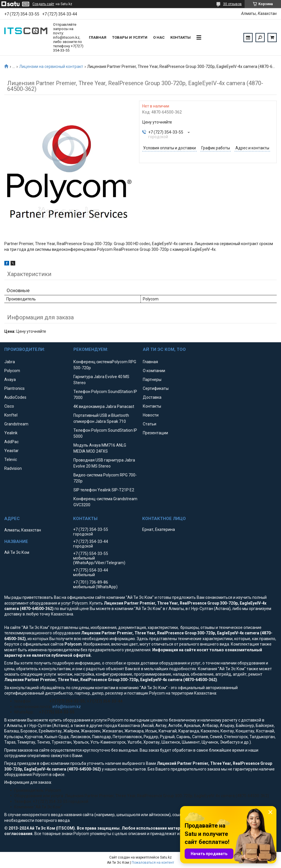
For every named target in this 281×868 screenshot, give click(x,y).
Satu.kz (166, 857)
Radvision (13, 468)
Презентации (155, 433)
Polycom (12, 371)
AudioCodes (15, 397)
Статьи (150, 424)
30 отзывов (232, 4)
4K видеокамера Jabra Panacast (104, 406)
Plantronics (14, 388)
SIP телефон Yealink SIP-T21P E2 (104, 490)
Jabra (10, 362)
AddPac (11, 442)
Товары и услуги (130, 37)
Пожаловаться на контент (153, 863)
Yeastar (11, 451)
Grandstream (16, 424)
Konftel (11, 415)
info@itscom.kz (67, 707)
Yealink (11, 433)
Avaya (10, 380)
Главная (98, 37)
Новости (151, 415)
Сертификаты (156, 388)
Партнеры (152, 380)
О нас (159, 37)
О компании (154, 371)
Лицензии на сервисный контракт (51, 67)
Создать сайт (43, 4)
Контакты (180, 37)
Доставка (152, 397)
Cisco (9, 406)
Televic (11, 460)
